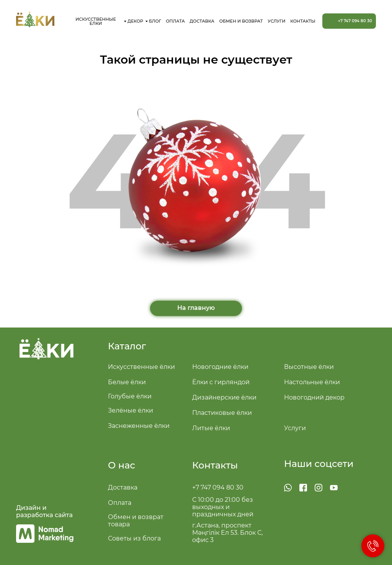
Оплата (120, 503)
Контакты (215, 465)
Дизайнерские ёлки (224, 397)
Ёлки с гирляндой (221, 382)
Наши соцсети (319, 464)
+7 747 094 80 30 (218, 487)
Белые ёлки (127, 382)
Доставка (123, 487)
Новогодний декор (314, 397)
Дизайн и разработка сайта (44, 511)
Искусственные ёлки (141, 367)
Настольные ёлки (312, 382)
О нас (122, 465)
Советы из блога (134, 538)
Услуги (295, 428)
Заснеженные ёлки (139, 426)
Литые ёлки (211, 428)
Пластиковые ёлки (222, 413)
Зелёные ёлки (131, 410)
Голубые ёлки (130, 396)
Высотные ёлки (309, 367)
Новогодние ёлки (220, 367)
